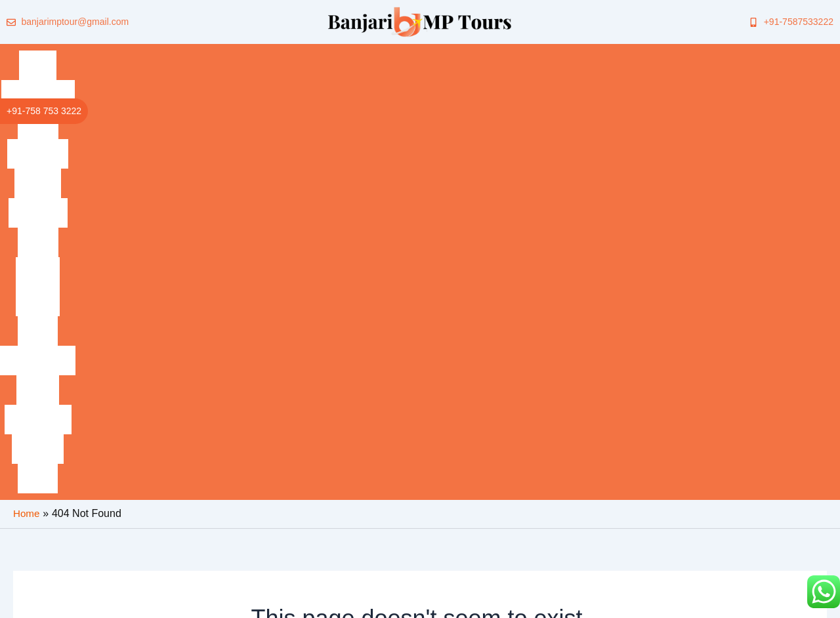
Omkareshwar (563, 55)
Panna (782, 55)
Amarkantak (677, 55)
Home (57, 55)
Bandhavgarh (113, 55)
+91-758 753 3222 (44, 111)
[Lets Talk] (671, 497)
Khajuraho (327, 55)
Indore (377, 55)
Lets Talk (707, 488)
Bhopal (419, 55)
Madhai (463, 55)
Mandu (622, 55)
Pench (506, 55)
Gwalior (274, 55)
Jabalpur (736, 55)
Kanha (170, 55)
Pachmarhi (221, 55)
